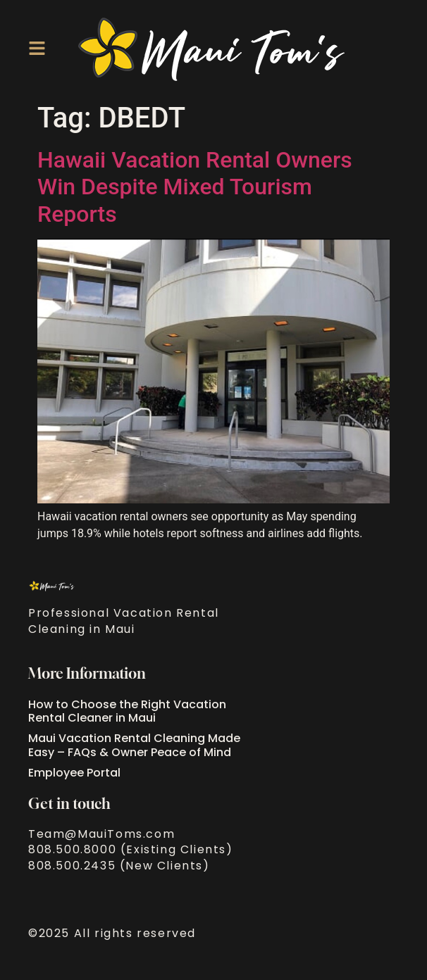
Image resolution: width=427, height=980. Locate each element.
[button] (37, 48)
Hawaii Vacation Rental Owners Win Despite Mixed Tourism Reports (195, 187)
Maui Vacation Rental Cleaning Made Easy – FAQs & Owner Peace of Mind (134, 745)
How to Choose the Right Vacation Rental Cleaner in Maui (127, 711)
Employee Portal (74, 773)
